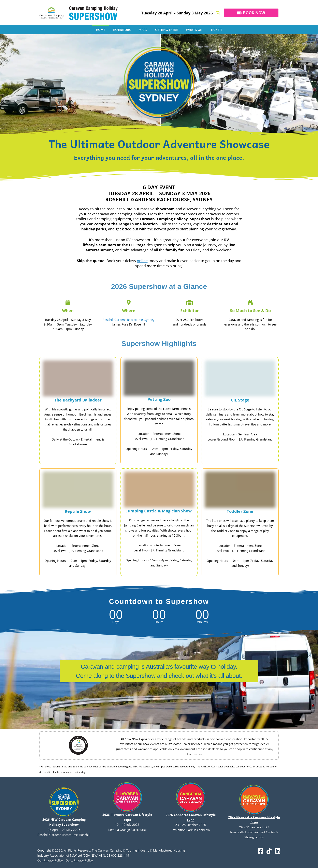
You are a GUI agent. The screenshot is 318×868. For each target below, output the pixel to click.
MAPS (143, 30)
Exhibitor (190, 311)
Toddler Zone (240, 511)
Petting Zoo (159, 399)
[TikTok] (269, 851)
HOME (100, 30)
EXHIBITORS (122, 30)
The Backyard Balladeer (78, 400)
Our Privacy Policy (50, 860)
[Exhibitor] (190, 302)
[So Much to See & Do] (250, 302)
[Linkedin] (278, 851)
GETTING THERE (167, 30)
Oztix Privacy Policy (79, 860)
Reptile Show (78, 511)
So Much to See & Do (250, 311)
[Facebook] (261, 851)
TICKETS (216, 30)
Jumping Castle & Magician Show (159, 511)
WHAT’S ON (194, 30)
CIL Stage (240, 400)
